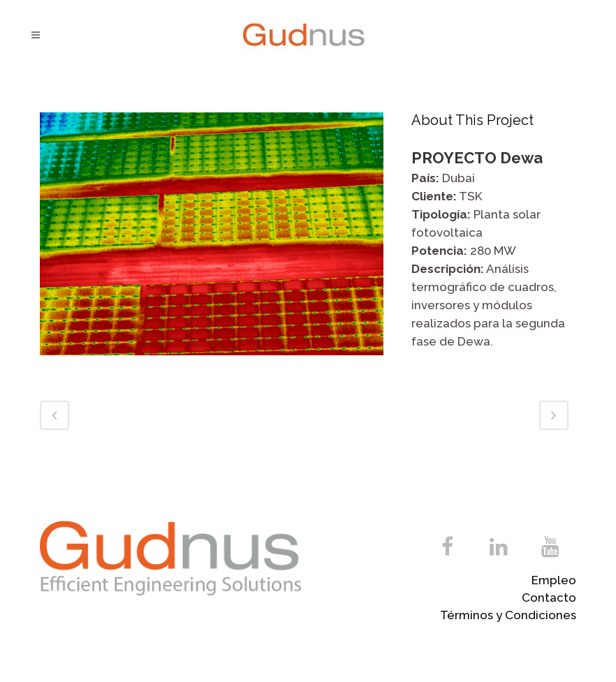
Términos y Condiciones (508, 615)
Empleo (554, 580)
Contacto (549, 598)
